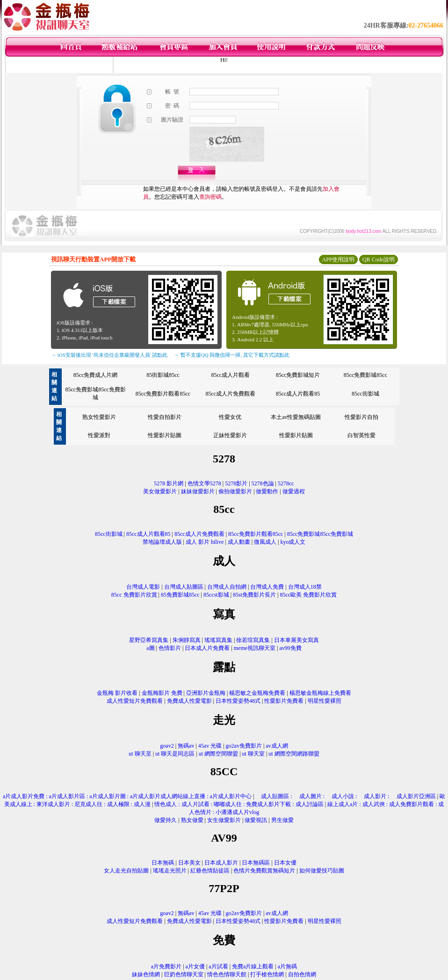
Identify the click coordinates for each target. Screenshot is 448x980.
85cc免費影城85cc (365, 375)
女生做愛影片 (224, 820)
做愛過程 (294, 491)
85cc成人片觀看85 (298, 394)
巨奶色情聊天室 (184, 974)
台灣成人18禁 (305, 587)
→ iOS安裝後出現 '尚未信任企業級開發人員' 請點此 (109, 355)
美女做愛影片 (160, 491)
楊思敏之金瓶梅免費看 (257, 693)
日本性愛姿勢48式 (238, 701)
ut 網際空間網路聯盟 (294, 754)
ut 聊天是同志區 (175, 754)
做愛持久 (166, 820)
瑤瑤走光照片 (170, 871)
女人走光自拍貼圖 (126, 871)
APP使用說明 (338, 259)
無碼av (186, 746)
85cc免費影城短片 (298, 375)
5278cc (286, 483)
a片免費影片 (166, 966)
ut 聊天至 (140, 754)
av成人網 (277, 746)
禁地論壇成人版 (162, 542)
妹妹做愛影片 (198, 491)
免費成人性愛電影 (189, 701)
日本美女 (189, 863)
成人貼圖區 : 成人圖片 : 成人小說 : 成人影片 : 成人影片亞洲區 (345, 796)
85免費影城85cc (180, 595)
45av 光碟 (210, 746)
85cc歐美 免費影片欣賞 (308, 595)
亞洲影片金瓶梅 (206, 693)
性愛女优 (230, 417)
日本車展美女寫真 (296, 640)
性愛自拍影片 (165, 417)
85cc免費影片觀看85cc (163, 394)
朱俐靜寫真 (187, 640)
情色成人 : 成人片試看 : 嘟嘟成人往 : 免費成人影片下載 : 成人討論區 (239, 804)
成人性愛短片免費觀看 (135, 701)
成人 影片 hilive (205, 542)
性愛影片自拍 (361, 417)
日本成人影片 (221, 863)
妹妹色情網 (146, 974)
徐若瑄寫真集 (253, 640)
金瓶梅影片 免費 (162, 693)
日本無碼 (163, 863)
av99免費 (290, 648)
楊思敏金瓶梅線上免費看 (320, 693)
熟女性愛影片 (99, 417)
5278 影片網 (169, 483)
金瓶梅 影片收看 (117, 693)
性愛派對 (99, 435)
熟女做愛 (192, 820)
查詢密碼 (210, 197)
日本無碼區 (256, 863)
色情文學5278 (204, 483)
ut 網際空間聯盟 (218, 754)
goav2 (167, 746)
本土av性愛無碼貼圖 (296, 417)
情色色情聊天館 (227, 974)
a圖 (150, 648)
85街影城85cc (163, 375)
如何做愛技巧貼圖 (322, 871)
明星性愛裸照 (325, 701)
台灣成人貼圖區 (184, 587)
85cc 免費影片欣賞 (134, 595)
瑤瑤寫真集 (218, 640)
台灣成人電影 (143, 587)
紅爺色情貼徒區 (210, 871)
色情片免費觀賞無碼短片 (264, 871)
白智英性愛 (361, 435)
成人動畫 (239, 542)
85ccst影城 (216, 595)
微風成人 (265, 542)
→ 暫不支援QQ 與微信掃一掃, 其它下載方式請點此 (232, 355)
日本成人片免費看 (207, 648)
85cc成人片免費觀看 (230, 394)
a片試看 (218, 966)
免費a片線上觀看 (253, 966)
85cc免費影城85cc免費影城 (320, 534)
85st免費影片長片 (254, 595)
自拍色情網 (302, 974)
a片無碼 (287, 966)
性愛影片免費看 (284, 701)
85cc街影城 (365, 394)
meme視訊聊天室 (255, 648)
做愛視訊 (256, 820)
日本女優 (285, 863)
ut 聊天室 (254, 754)
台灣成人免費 (267, 587)
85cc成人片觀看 (230, 375)
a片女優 (195, 966)
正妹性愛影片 (230, 435)
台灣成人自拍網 (227, 587)
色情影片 (170, 648)
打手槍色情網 (267, 974)
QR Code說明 (379, 259)
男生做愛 (282, 820)
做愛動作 (267, 491)
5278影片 (236, 483)
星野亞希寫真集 (149, 640)
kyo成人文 (293, 542)
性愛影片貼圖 (165, 435)
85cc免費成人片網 (96, 375)
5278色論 (263, 483)
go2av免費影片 (244, 746)
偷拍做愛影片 (235, 491)
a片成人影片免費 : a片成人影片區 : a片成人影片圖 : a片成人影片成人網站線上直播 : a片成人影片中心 (127, 796)
